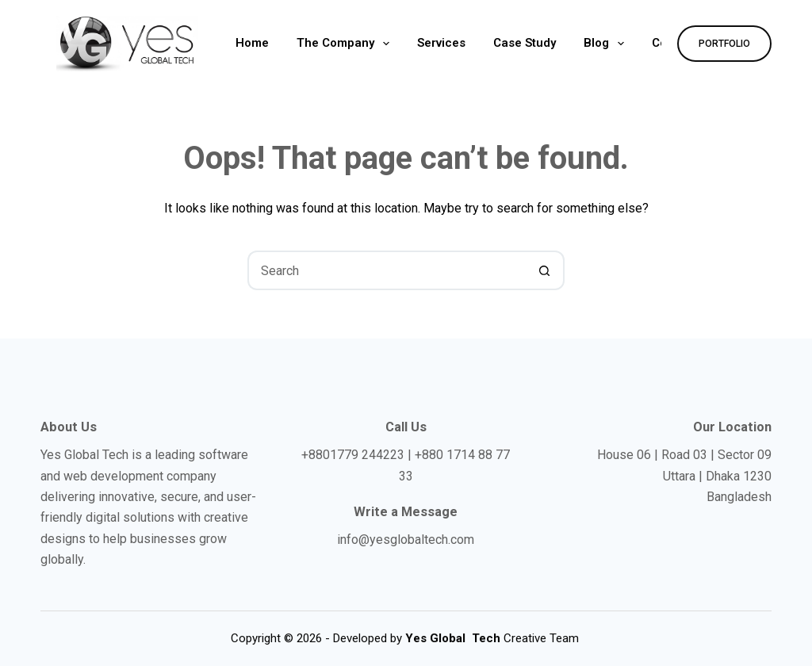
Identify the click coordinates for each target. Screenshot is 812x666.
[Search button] (545, 270)
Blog (607, 44)
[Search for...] (386, 270)
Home (252, 43)
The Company (346, 44)
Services (441, 43)
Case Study (525, 43)
